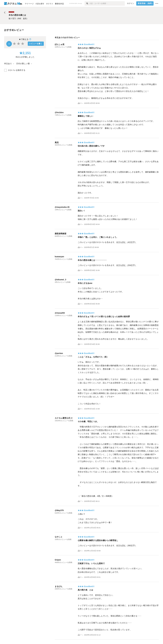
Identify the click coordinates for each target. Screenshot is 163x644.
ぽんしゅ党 (60, 44)
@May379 (59, 510)
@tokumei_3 (60, 280)
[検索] (87, 3)
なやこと (59, 537)
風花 (57, 142)
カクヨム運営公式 (62, 418)
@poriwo (59, 353)
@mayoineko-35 (62, 207)
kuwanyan (59, 257)
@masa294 (60, 313)
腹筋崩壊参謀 (61, 234)
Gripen (58, 560)
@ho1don (59, 112)
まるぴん (59, 586)
